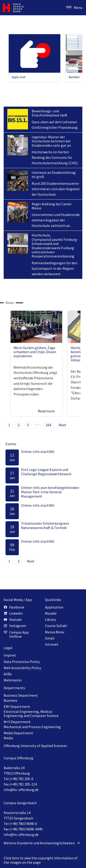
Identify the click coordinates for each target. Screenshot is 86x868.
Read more (49, 411)
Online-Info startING (38, 452)
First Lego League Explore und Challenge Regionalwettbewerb (46, 472)
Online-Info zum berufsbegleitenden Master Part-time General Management (50, 492)
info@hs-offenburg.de (21, 790)
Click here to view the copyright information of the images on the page (41, 860)
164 (48, 425)
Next (62, 425)
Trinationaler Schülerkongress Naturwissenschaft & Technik (45, 525)
